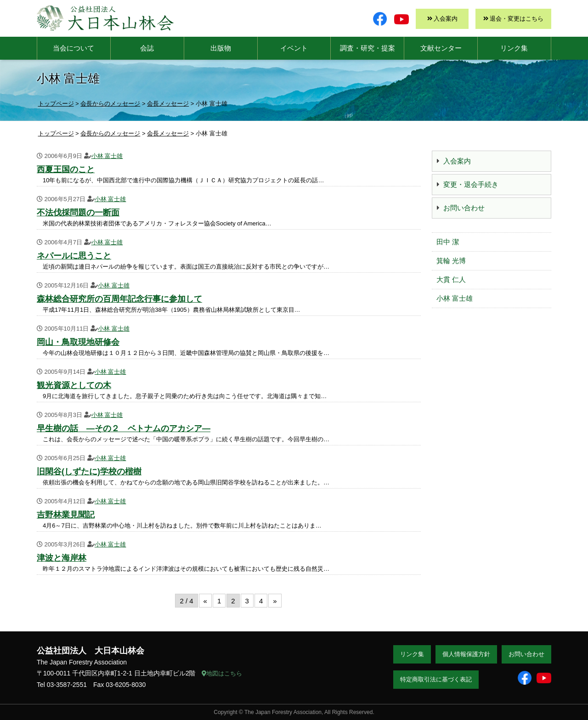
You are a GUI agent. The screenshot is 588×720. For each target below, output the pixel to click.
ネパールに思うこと (74, 256)
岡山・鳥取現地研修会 (78, 342)
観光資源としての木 (74, 385)
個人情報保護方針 (466, 654)
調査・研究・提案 (367, 48)
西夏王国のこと (66, 169)
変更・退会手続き (471, 184)
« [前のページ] (205, 601)
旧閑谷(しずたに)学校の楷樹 (89, 472)
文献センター (441, 48)
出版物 (221, 48)
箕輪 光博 (451, 261)
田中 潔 (448, 242)
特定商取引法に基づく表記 (436, 679)
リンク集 (514, 48)
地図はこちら (222, 673)
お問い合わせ (464, 208)
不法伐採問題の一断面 (78, 213)
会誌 (147, 48)
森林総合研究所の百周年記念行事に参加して (119, 299)
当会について (73, 48)
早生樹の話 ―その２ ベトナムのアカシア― (124, 428)
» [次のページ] (275, 601)
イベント (294, 48)
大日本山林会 (105, 18)
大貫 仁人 (451, 279)
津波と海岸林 (62, 558)
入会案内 (446, 19)
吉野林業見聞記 (66, 515)
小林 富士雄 (107, 156)
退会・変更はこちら (517, 19)
